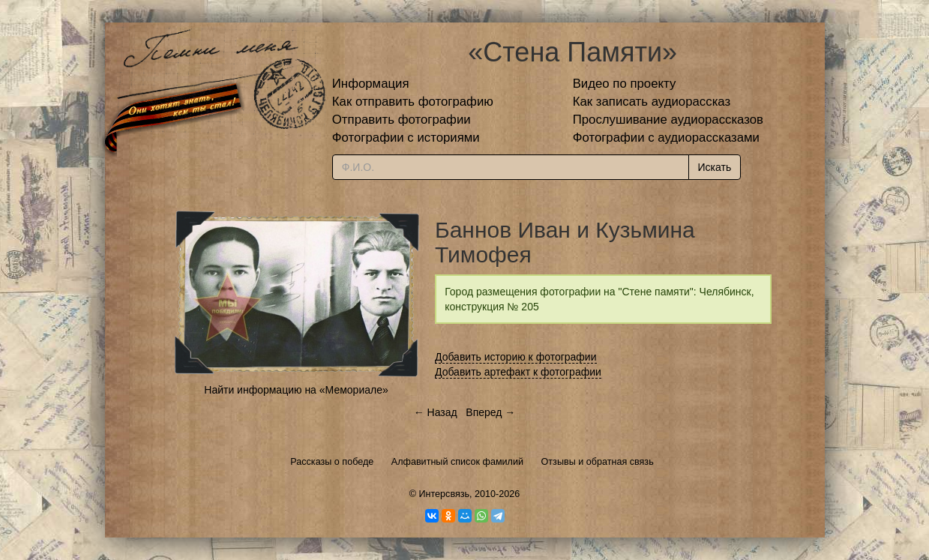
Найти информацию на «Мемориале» (296, 390)
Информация (371, 84)
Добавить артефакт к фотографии (518, 372)
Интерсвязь (444, 494)
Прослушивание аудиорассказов (668, 120)
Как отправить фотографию (413, 102)
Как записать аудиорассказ (652, 102)
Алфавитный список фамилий (457, 462)
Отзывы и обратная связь (598, 462)
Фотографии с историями (406, 138)
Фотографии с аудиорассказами (666, 138)
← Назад (436, 412)
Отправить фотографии (402, 120)
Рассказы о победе (332, 462)
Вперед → (490, 412)
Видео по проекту (625, 84)
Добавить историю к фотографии (516, 357)
